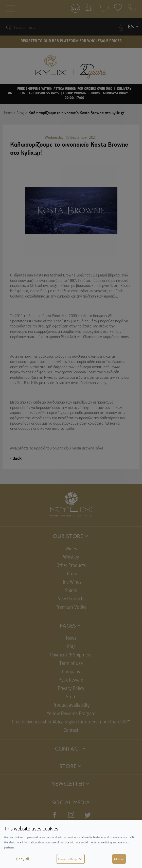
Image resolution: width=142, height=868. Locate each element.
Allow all (119, 859)
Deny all (23, 859)
